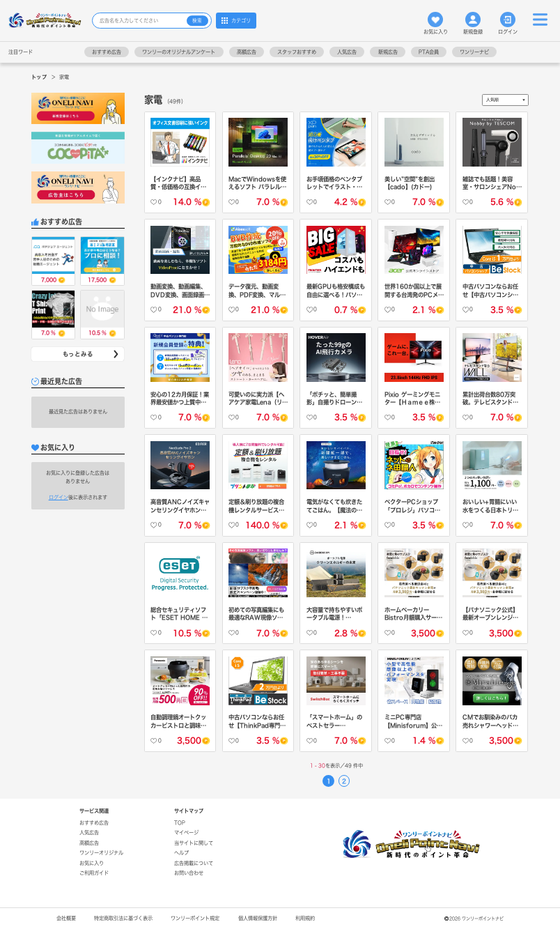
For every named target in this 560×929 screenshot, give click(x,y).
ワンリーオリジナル (101, 853)
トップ (39, 77)
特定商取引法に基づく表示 (123, 918)
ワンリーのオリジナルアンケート (179, 52)
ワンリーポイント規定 (195, 918)
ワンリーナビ (474, 52)
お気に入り (436, 23)
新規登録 (473, 23)
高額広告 (247, 52)
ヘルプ (181, 853)
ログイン (508, 23)
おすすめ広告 (107, 52)
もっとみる (92, 354)
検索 (197, 21)
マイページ (186, 832)
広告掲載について (194, 863)
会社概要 (66, 918)
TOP (180, 823)
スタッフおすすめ (297, 52)
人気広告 (347, 52)
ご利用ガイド (94, 873)
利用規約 (305, 918)
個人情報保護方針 (258, 918)
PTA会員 (429, 52)
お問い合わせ (189, 873)
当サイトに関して (194, 843)
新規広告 (388, 52)
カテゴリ (236, 20)
